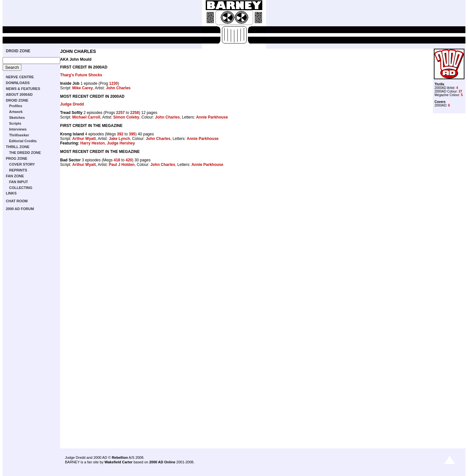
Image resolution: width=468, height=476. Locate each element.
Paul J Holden (122, 165)
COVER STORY (22, 164)
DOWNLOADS (18, 83)
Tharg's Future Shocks (81, 75)
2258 (134, 113)
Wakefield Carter (118, 462)
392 (120, 134)
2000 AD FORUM (20, 209)
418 (117, 160)
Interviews (18, 129)
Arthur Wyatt (84, 139)
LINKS (11, 193)
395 (132, 134)
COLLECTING (21, 188)
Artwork (16, 112)
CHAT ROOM (17, 201)
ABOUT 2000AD (19, 94)
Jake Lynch (119, 139)
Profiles (16, 106)
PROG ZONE (17, 158)
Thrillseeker (19, 135)
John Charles (118, 88)
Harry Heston (92, 143)
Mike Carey (82, 88)
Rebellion (120, 457)
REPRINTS (18, 170)
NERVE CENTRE (20, 77)
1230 (114, 83)
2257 (120, 113)
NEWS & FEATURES (23, 89)
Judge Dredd (72, 104)
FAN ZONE (15, 176)
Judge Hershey (121, 143)
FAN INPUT (19, 182)
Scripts (15, 123)
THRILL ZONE (18, 147)
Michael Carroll (86, 117)
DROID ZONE (18, 51)
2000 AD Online (162, 462)
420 (129, 160)
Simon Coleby (126, 117)
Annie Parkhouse (212, 117)
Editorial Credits (23, 141)
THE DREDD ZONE (25, 153)
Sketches (17, 118)
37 (460, 91)
